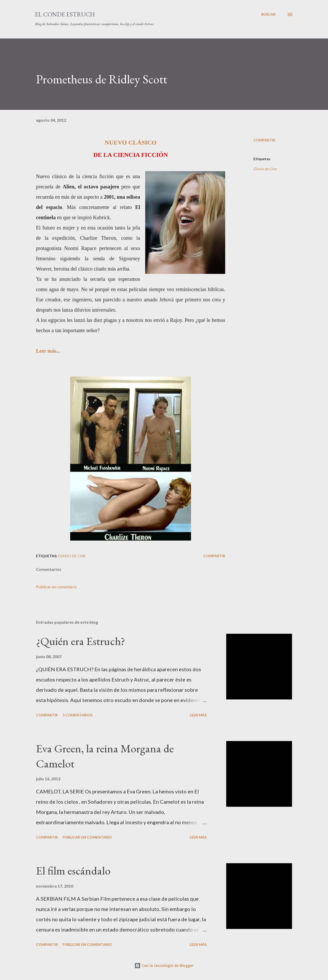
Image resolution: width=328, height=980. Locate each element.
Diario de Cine (265, 169)
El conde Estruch (65, 14)
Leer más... (48, 351)
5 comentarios (78, 715)
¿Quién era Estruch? (81, 641)
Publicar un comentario (56, 587)
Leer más (198, 715)
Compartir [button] (264, 140)
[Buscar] (268, 14)
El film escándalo (73, 871)
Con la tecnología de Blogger (164, 965)
